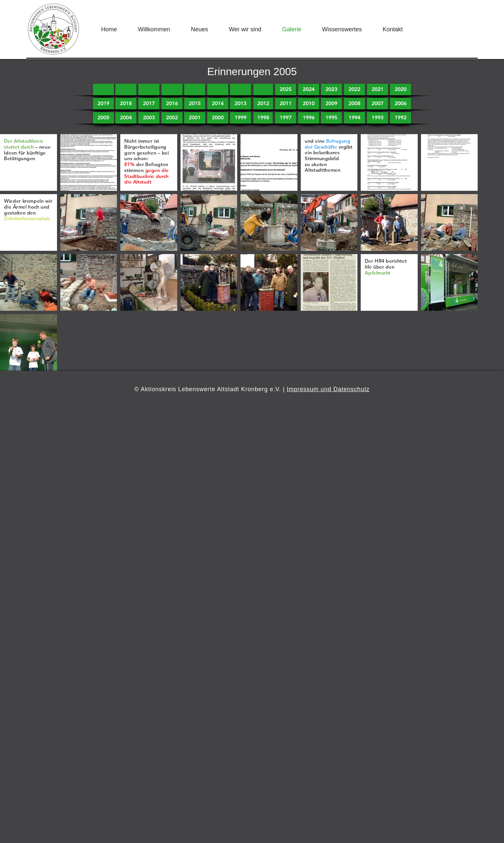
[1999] (240, 118)
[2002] (172, 118)
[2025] (286, 89)
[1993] (378, 118)
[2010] (309, 104)
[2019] (103, 104)
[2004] (126, 118)
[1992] (401, 118)
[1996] (309, 118)
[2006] (401, 104)
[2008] (354, 104)
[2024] (309, 89)
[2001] (195, 118)
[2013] (240, 104)
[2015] (195, 104)
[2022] (354, 89)
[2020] (401, 89)
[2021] (378, 89)
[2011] (286, 104)
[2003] (149, 118)
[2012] (263, 104)
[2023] (331, 89)
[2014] (218, 104)
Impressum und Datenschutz (328, 389)
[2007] (378, 104)
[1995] (331, 118)
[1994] (354, 118)
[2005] (103, 118)
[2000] (218, 118)
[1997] (286, 118)
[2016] (172, 104)
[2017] (149, 104)
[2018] (126, 104)
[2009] (331, 104)
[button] (103, 89)
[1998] (263, 118)
